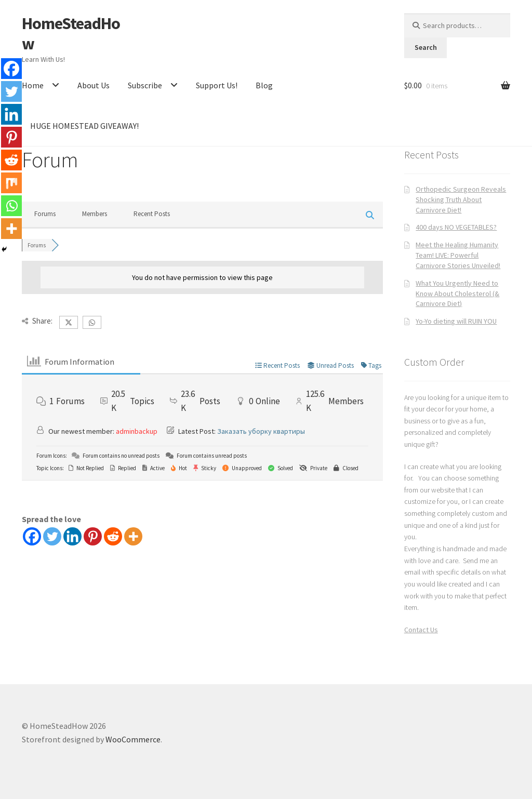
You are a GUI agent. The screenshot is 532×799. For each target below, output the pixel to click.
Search (426, 47)
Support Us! (217, 85)
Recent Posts (152, 214)
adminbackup (137, 431)
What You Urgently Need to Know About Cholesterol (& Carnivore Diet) (457, 294)
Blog (264, 85)
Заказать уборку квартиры (261, 431)
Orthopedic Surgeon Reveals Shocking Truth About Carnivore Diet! (461, 199)
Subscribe (145, 85)
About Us (94, 85)
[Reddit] (113, 536)
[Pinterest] (93, 536)
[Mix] (11, 183)
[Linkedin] (72, 536)
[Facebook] (32, 536)
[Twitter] (52, 536)
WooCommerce (133, 739)
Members (95, 214)
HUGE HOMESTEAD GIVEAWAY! (84, 126)
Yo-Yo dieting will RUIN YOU (456, 321)
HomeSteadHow (71, 34)
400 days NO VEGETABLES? (456, 227)
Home (33, 85)
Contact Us (421, 630)
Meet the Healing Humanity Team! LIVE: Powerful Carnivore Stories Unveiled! (458, 255)
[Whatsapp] (11, 206)
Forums (45, 214)
